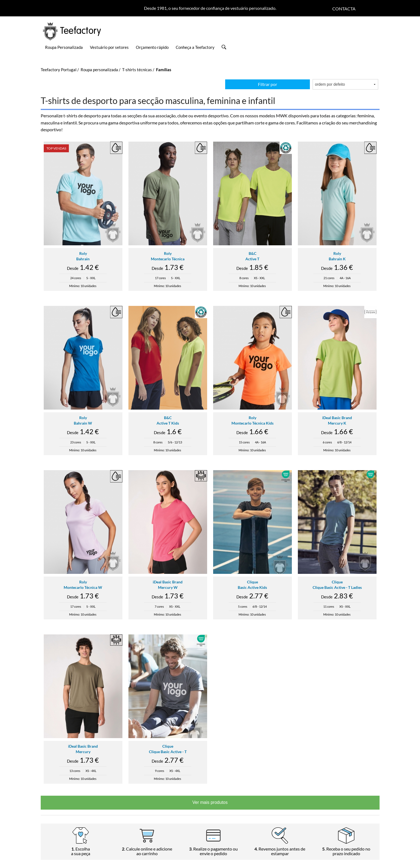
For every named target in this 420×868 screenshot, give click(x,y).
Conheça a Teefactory (195, 47)
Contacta (344, 9)
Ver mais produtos (210, 802)
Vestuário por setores (109, 47)
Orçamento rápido (152, 47)
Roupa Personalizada (64, 47)
